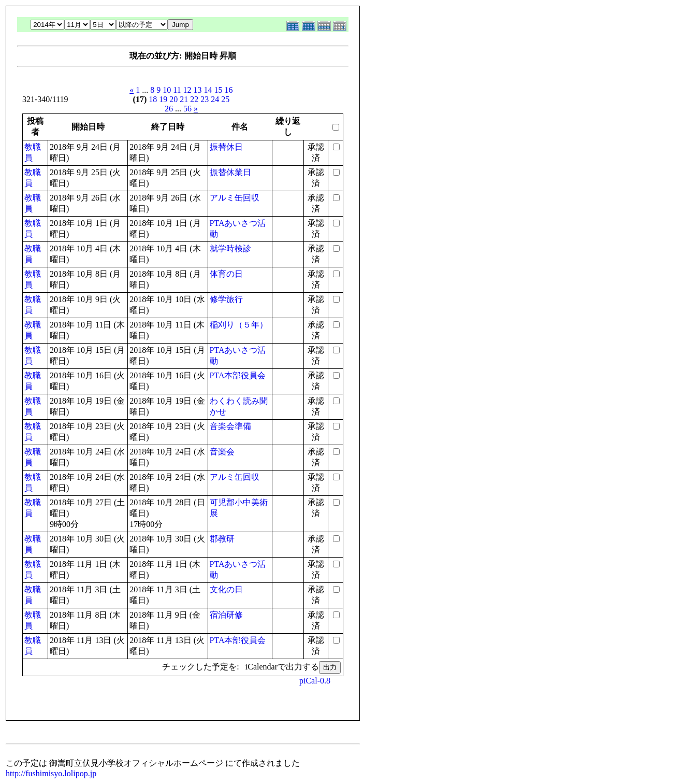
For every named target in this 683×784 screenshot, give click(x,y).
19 (163, 99)
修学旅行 (226, 299)
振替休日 (226, 147)
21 (184, 99)
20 (173, 99)
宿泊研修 (226, 615)
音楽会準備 (230, 426)
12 (187, 90)
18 (153, 99)
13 (198, 90)
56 (187, 109)
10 (167, 90)
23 (205, 99)
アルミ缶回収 (235, 198)
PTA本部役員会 (238, 375)
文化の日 (226, 589)
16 (229, 90)
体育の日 (226, 274)
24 (215, 99)
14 (208, 90)
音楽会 (222, 452)
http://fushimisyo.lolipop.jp (51, 773)
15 (219, 90)
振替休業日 (230, 172)
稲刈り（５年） (239, 325)
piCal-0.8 (315, 681)
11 (177, 90)
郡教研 (222, 539)
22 (194, 99)
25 (225, 99)
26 (169, 109)
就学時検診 (230, 248)
